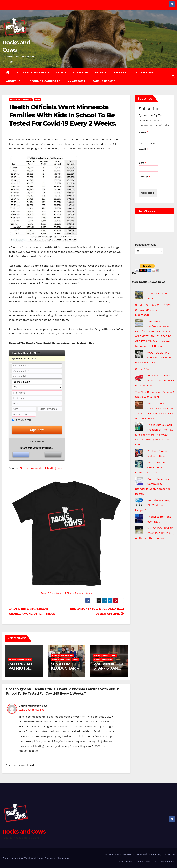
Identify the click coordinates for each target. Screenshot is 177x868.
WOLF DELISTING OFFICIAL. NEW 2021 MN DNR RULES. (154, 358)
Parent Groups (104, 81)
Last (152, 143)
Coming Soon (144, 369)
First (141, 143)
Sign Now (37, 430)
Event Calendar (167, 862)
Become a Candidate (45, 81)
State (37, 100)
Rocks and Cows (24, 832)
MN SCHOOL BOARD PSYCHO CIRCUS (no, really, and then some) (155, 533)
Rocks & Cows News (32, 72)
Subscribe (80, 72)
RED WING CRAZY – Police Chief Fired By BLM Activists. (154, 380)
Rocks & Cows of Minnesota (119, 854)
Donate (101, 72)
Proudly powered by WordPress (19, 858)
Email (143, 149)
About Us (14, 81)
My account (77, 81)
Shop (60, 72)
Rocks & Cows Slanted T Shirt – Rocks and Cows (66, 593)
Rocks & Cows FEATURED (21, 100)
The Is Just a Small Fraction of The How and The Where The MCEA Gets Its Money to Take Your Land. (154, 435)
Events (119, 72)
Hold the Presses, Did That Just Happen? (152, 505)
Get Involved (143, 72)
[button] (173, 77)
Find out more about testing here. (41, 468)
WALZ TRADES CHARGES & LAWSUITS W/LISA (151, 467)
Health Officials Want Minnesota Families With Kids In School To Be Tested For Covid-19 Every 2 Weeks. (62, 115)
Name (143, 132)
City (142, 163)
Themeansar (63, 858)
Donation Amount (145, 245)
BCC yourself (24, 420)
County (144, 177)
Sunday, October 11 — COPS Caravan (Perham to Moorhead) (153, 310)
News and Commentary (149, 854)
